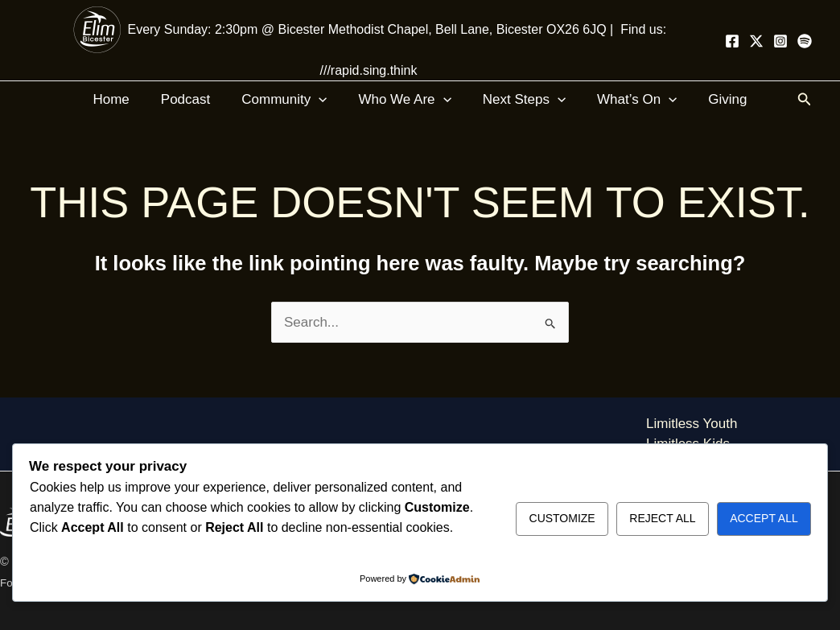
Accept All (764, 518)
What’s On (629, 99)
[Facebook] (732, 41)
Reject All (662, 518)
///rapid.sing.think (369, 70)
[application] (323, 99)
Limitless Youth (692, 424)
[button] (805, 100)
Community (288, 99)
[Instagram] (780, 41)
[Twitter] (756, 41)
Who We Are (404, 99)
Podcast (194, 99)
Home (123, 99)
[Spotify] (805, 41)
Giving (715, 99)
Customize (562, 518)
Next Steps (520, 99)
